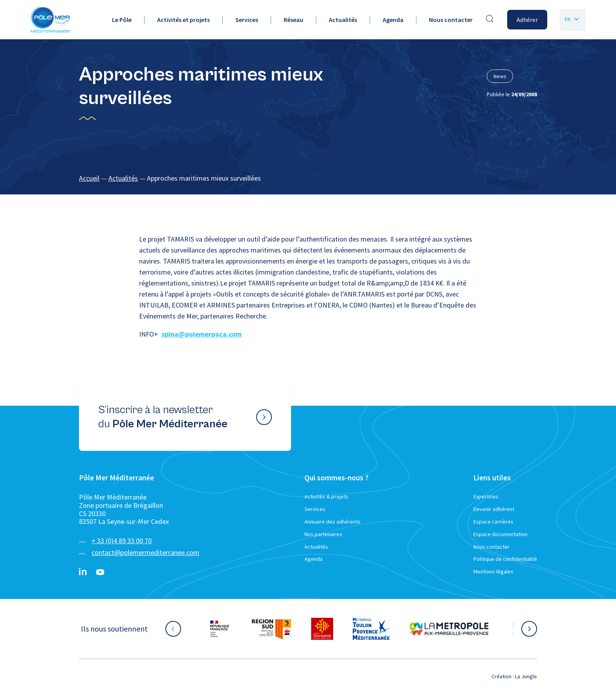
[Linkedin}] (83, 572)
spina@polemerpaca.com (202, 334)
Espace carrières (493, 522)
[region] (308, 179)
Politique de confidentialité (505, 559)
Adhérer (527, 20)
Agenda (393, 20)
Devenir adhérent (494, 509)
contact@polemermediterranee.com (145, 552)
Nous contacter (451, 20)
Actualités (343, 20)
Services (247, 20)
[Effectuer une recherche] (490, 20)
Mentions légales (493, 571)
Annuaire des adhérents (333, 522)
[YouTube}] (100, 572)
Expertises (486, 496)
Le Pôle (122, 20)
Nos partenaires (323, 534)
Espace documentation (500, 534)
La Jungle (526, 676)
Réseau (293, 20)
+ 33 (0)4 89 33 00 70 (122, 541)
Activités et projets (183, 20)
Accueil (89, 178)
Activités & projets (326, 496)
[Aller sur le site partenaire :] (220, 629)
